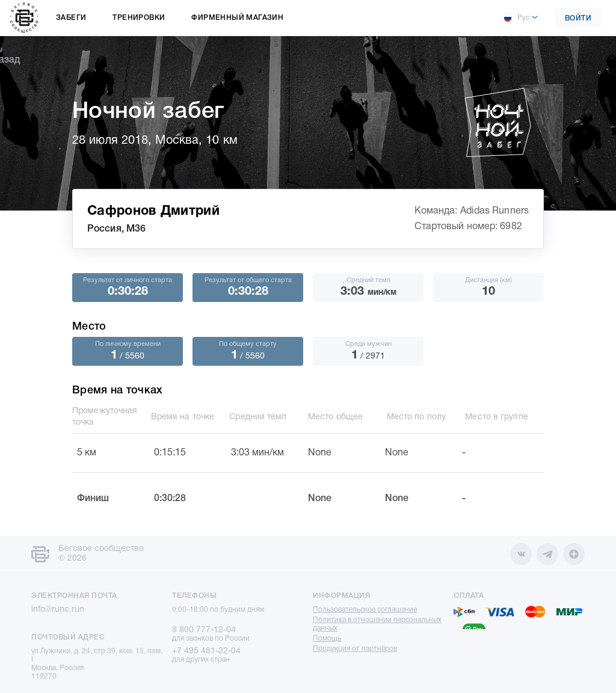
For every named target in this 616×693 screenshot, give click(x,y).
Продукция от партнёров (355, 649)
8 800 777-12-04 (204, 630)
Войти (578, 18)
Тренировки (139, 18)
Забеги (71, 18)
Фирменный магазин (237, 18)
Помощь (327, 639)
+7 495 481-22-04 (206, 651)
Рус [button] (516, 18)
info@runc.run (58, 610)
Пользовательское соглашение (365, 610)
